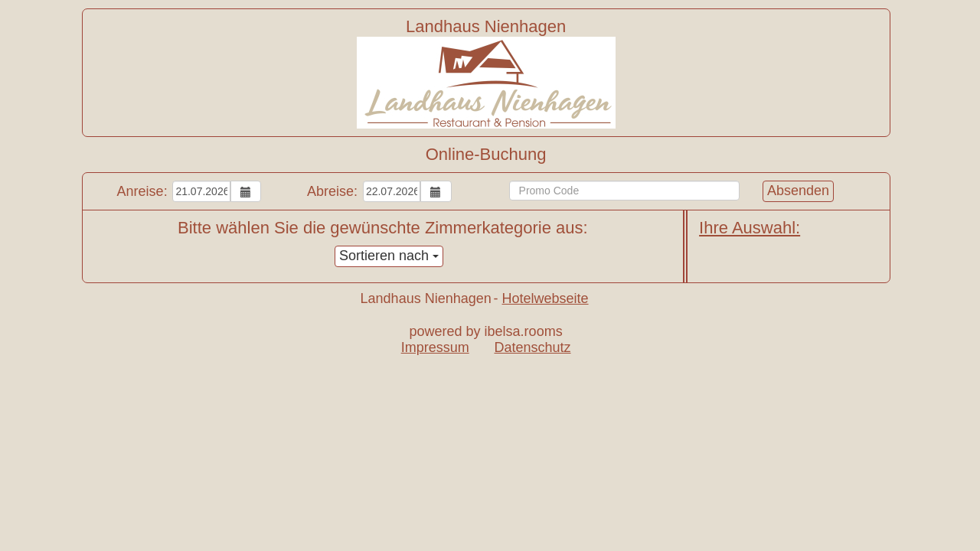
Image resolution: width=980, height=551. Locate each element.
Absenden (798, 191)
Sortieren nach (389, 256)
